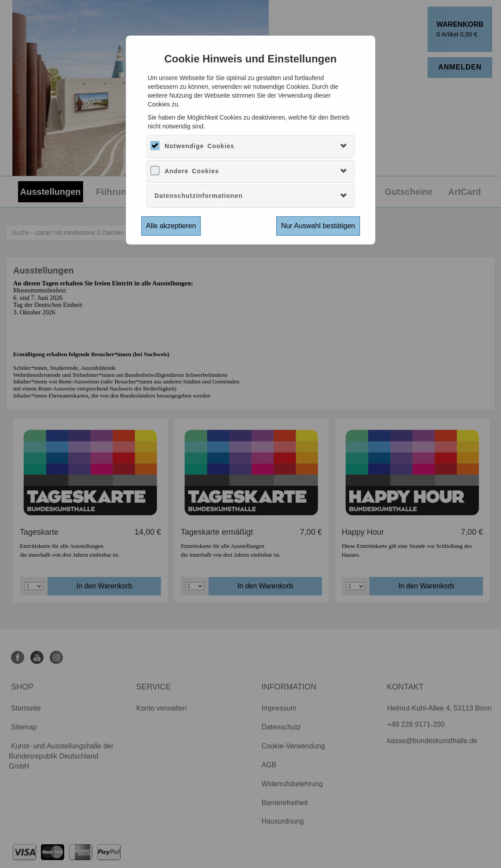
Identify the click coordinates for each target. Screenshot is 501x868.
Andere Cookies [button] (192, 171)
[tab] (251, 146)
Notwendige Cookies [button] (199, 146)
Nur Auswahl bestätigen (318, 226)
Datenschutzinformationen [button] (199, 196)
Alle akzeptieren (171, 226)
